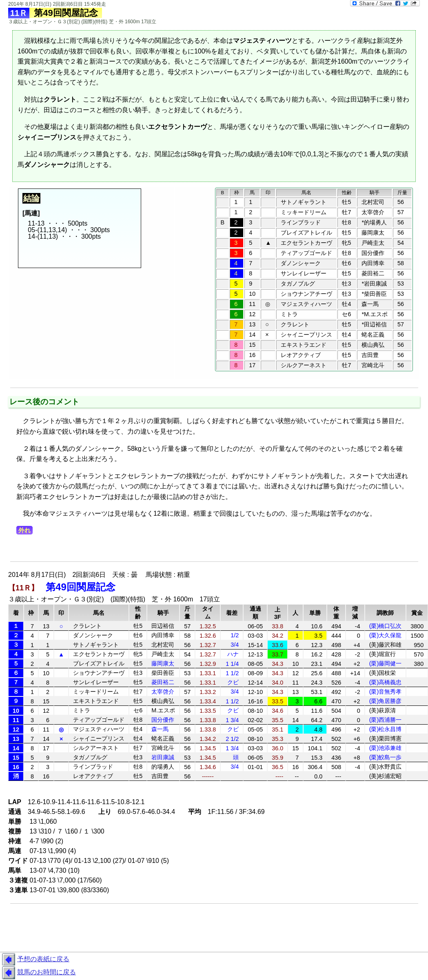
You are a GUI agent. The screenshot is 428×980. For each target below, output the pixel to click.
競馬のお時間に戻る (38, 973)
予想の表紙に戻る (35, 960)
